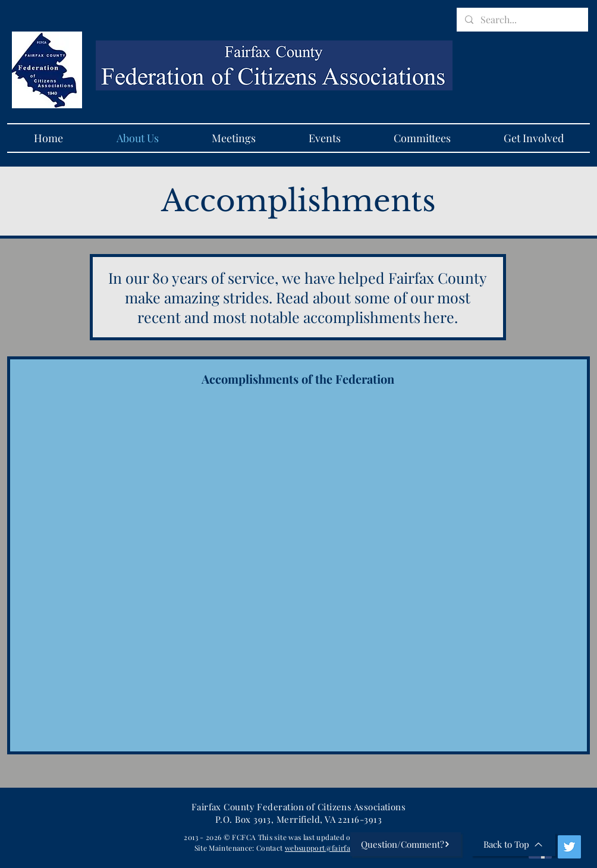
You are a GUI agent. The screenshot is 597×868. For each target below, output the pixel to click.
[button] (233, 138)
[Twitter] (569, 847)
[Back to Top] (513, 844)
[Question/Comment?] (406, 844)
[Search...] (522, 20)
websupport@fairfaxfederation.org (344, 848)
